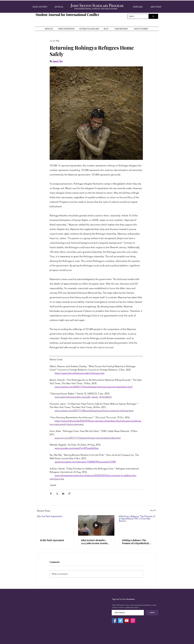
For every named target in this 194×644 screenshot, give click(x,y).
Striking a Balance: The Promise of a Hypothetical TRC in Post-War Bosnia (135, 542)
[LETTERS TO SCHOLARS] (89, 29)
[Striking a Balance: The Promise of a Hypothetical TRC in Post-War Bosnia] (137, 525)
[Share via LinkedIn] (63, 494)
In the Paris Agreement (52, 540)
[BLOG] (106, 29)
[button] (40, 7)
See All (153, 510)
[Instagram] (133, 621)
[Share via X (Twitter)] (57, 494)
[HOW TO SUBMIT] (141, 29)
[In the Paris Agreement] (55, 525)
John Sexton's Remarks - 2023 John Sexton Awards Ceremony (94, 542)
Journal (53, 485)
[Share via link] (69, 494)
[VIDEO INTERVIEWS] (67, 29)
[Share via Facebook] (51, 494)
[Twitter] (120, 621)
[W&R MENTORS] (121, 29)
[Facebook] (114, 621)
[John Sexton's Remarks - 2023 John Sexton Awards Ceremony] (96, 525)
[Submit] (152, 613)
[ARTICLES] (49, 29)
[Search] (136, 16)
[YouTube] (127, 621)
